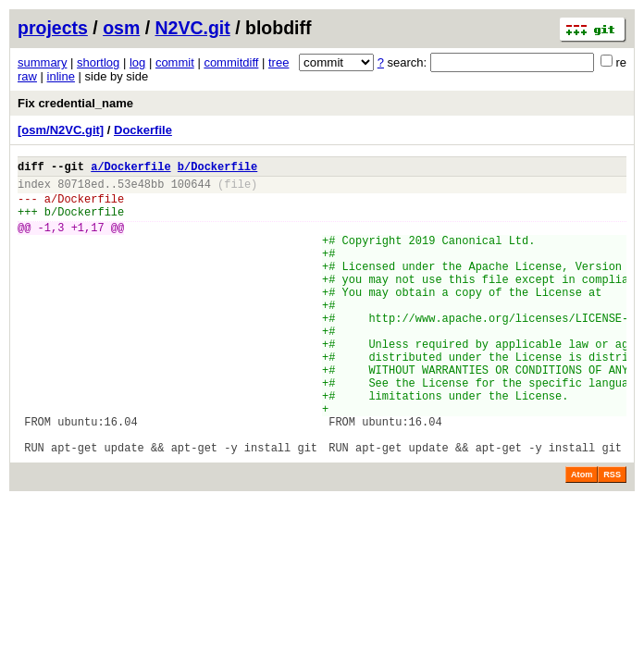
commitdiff (231, 62)
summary (42, 62)
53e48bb (141, 189)
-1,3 (51, 241)
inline (61, 76)
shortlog (98, 62)
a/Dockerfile (130, 169)
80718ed (80, 189)
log (137, 62)
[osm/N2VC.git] (61, 130)
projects (53, 28)
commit (175, 62)
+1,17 (88, 241)
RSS (612, 536)
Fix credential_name (75, 103)
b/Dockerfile (217, 169)
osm (121, 28)
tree (279, 62)
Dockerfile (143, 130)
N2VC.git (193, 28)
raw (27, 76)
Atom (582, 536)
